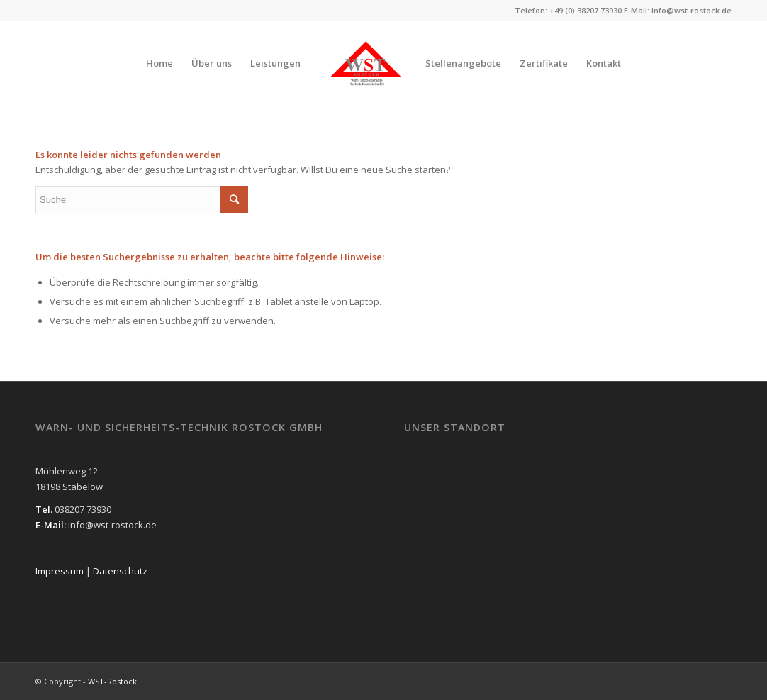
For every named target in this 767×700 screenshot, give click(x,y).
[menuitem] (159, 63)
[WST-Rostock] (366, 63)
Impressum (61, 571)
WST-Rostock (112, 681)
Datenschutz (120, 571)
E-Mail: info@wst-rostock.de (678, 10)
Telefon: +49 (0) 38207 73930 (568, 10)
